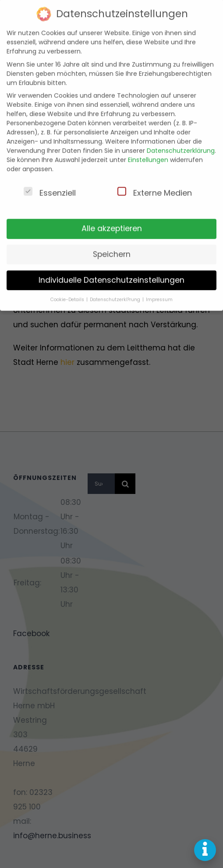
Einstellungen (148, 152)
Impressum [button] (159, 292)
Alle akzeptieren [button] (112, 220)
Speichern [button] (112, 246)
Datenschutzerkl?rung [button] (116, 292)
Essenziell (50, 185)
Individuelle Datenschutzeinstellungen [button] (111, 272)
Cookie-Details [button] (68, 292)
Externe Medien (155, 185)
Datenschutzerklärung (181, 143)
